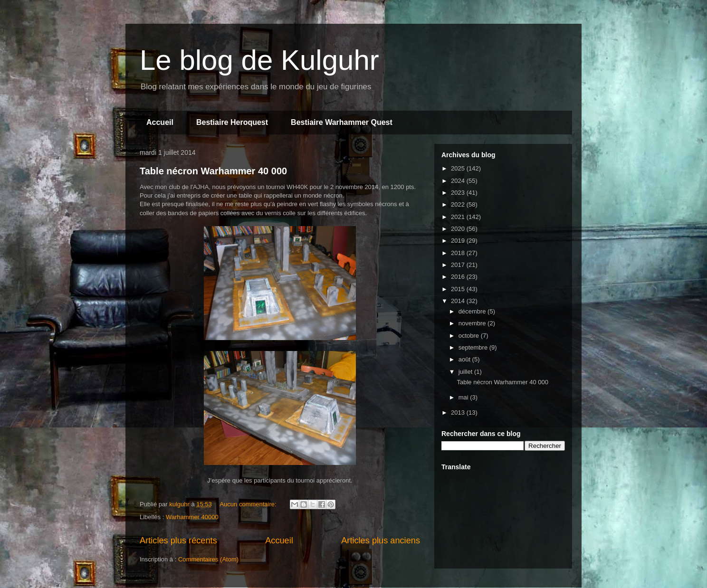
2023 (459, 193)
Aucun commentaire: (249, 504)
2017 (459, 265)
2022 (459, 204)
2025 (459, 168)
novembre (473, 323)
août (465, 359)
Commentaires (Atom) (208, 559)
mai (464, 397)
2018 (459, 253)
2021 (459, 217)
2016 (459, 277)
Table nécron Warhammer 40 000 (213, 171)
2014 (459, 301)
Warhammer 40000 (192, 517)
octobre (470, 336)
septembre (474, 347)
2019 (459, 241)
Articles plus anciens (381, 541)
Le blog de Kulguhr (259, 60)
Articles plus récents (178, 541)
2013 (459, 413)
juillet (466, 372)
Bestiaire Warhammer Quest (342, 122)
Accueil (160, 122)
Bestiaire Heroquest (232, 122)
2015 (459, 289)
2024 (459, 181)
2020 (459, 229)
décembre (473, 311)
